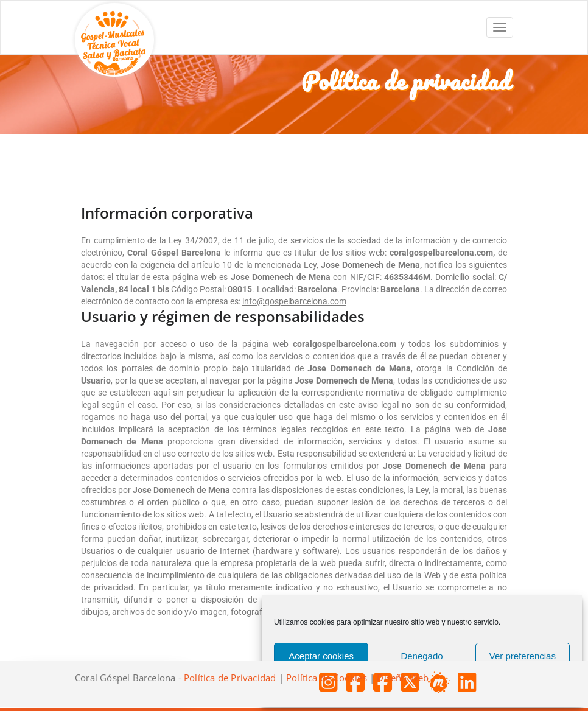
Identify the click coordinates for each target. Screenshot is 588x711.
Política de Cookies (327, 678)
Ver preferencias (523, 656)
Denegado (422, 656)
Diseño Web (403, 678)
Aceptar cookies (321, 656)
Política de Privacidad (230, 678)
